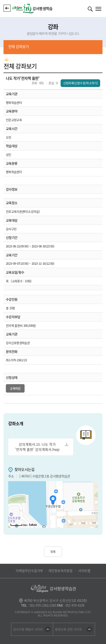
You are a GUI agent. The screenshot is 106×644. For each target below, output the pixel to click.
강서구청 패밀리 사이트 (28, 629)
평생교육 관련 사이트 (69, 629)
